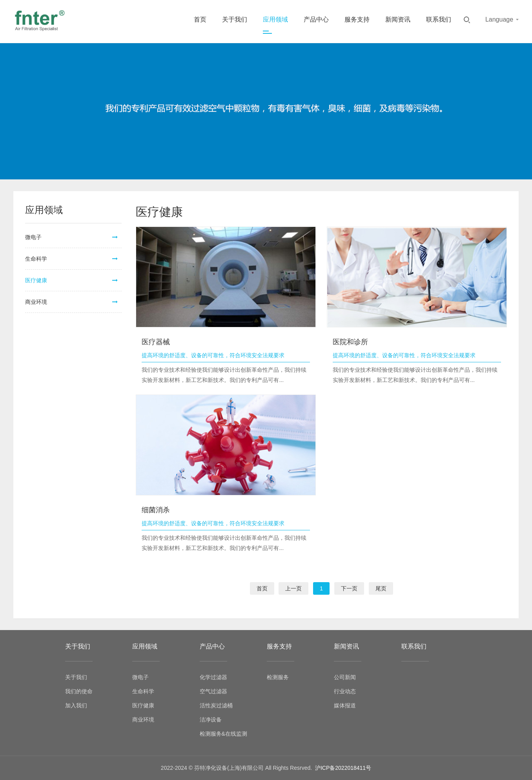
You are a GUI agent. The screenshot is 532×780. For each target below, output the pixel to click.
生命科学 (36, 259)
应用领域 (275, 19)
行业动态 (345, 691)
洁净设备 (211, 720)
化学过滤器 (213, 677)
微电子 (33, 237)
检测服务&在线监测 (223, 734)
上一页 (293, 588)
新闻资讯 (398, 19)
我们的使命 (79, 691)
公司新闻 (345, 677)
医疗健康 (36, 280)
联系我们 (439, 19)
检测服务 (278, 677)
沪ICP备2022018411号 (343, 768)
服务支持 (357, 19)
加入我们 (76, 705)
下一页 (349, 588)
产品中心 (316, 19)
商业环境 (36, 302)
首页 (200, 19)
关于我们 (235, 19)
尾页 (381, 588)
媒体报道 (345, 705)
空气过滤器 (213, 691)
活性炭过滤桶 (216, 705)
